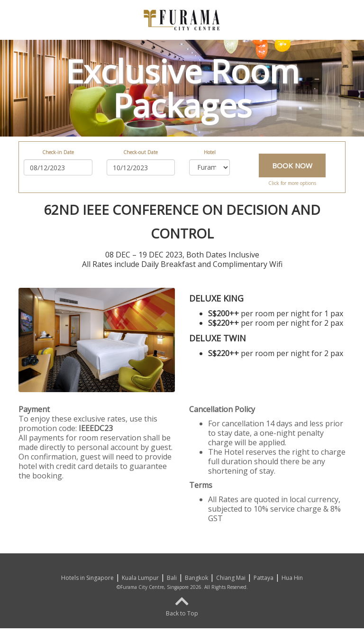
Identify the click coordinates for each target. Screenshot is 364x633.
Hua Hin (292, 578)
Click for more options (292, 183)
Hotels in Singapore (87, 578)
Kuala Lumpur (140, 578)
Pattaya (264, 578)
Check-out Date (141, 152)
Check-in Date (58, 152)
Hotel (210, 152)
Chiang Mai (231, 578)
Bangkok (196, 578)
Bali (172, 578)
